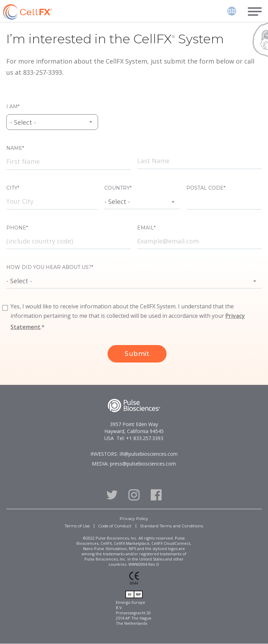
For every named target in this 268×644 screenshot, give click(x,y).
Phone (16, 228)
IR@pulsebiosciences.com (148, 454)
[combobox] (52, 122)
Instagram (134, 495)
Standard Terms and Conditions (172, 526)
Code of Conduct (115, 526)
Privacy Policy (134, 518)
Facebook (156, 495)
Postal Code (205, 188)
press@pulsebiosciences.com (143, 464)
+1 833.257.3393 (145, 438)
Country (117, 188)
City (12, 188)
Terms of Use (77, 526)
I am (12, 107)
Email (146, 228)
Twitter (112, 495)
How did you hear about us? (49, 267)
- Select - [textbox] (23, 122)
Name (14, 148)
